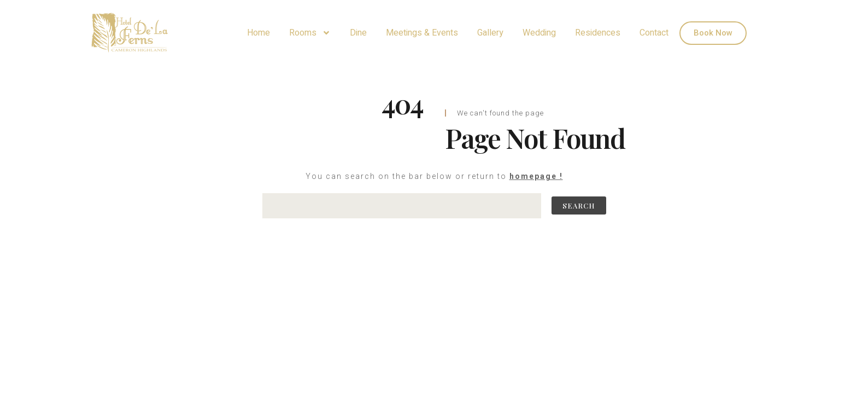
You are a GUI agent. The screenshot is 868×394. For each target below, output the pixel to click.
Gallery (490, 33)
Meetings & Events (422, 33)
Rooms (310, 33)
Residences (598, 33)
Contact (654, 33)
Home (259, 33)
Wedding (539, 33)
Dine (358, 33)
